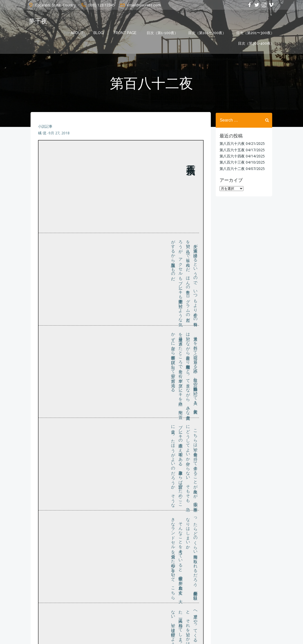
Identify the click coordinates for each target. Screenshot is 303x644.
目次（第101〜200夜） (208, 33)
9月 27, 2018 (59, 134)
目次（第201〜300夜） (256, 33)
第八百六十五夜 (232, 150)
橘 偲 (42, 134)
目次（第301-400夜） (257, 43)
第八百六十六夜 (232, 143)
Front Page (126, 33)
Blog (99, 33)
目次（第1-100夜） (163, 33)
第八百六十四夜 (232, 156)
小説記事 (45, 128)
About (77, 33)
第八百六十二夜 (232, 168)
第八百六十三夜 (232, 162)
